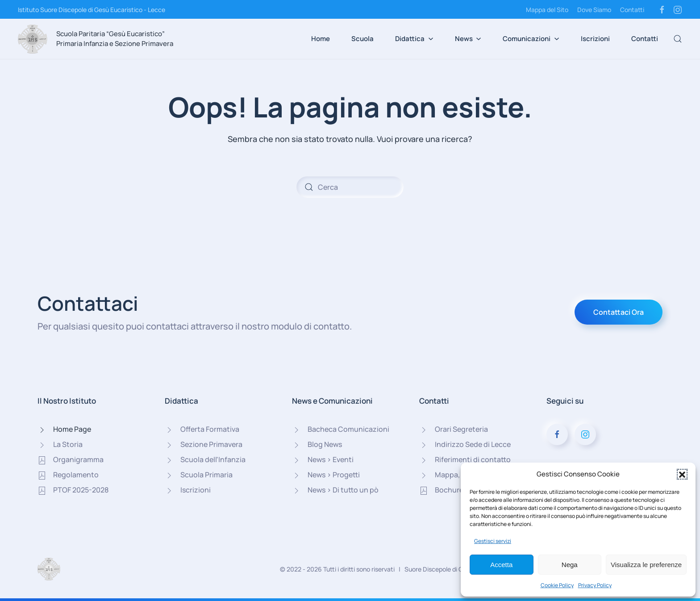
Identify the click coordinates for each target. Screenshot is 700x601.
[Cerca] (350, 187)
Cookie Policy (557, 585)
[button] (682, 474)
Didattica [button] (414, 39)
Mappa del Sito (547, 10)
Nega (570, 565)
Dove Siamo (594, 10)
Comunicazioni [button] (531, 39)
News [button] (468, 39)
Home (321, 39)
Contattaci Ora (619, 312)
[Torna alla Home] (33, 39)
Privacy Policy (595, 585)
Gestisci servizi (493, 541)
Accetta (501, 565)
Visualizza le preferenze (646, 565)
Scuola (362, 39)
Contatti (632, 10)
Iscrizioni (595, 39)
